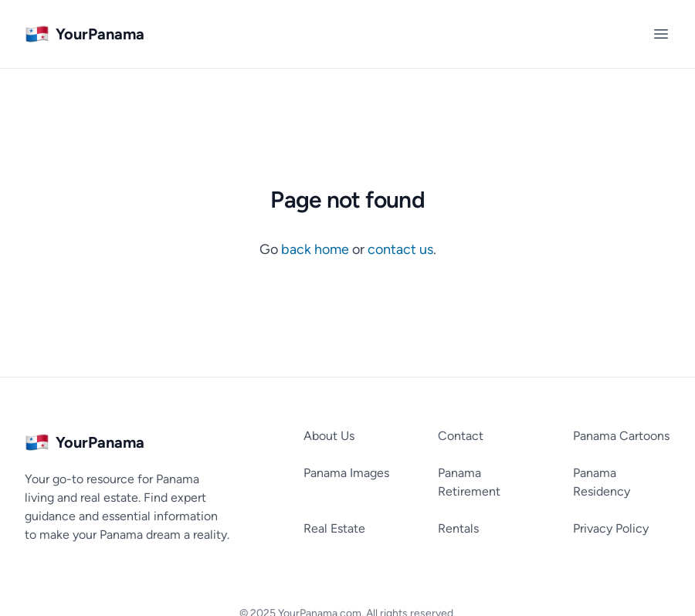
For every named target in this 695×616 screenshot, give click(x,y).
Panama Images (346, 473)
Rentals (458, 528)
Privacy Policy (611, 528)
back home (317, 249)
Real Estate (334, 528)
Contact (461, 436)
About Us (329, 436)
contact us (400, 249)
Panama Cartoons (621, 436)
